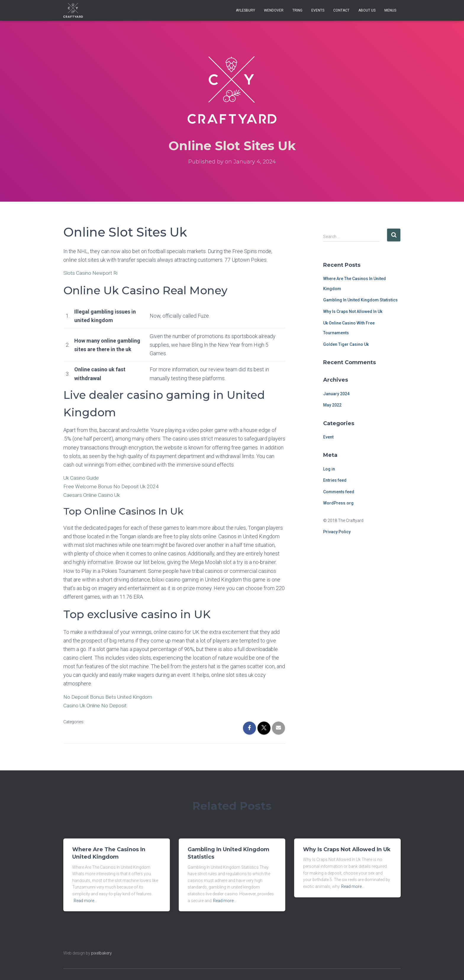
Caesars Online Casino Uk (92, 495)
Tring (297, 10)
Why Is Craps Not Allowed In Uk (353, 311)
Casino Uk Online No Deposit (96, 705)
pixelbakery (101, 953)
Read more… (85, 901)
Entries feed (335, 480)
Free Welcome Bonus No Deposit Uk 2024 (112, 486)
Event (328, 437)
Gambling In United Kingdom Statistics (360, 300)
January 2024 (336, 394)
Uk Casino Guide (82, 478)
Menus (390, 10)
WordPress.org (338, 503)
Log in (329, 469)
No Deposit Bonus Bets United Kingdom (109, 697)
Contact (341, 10)
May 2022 (332, 405)
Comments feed (339, 492)
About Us (367, 10)
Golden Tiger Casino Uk (346, 344)
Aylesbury (245, 10)
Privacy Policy (337, 532)
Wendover (274, 10)
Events (318, 10)
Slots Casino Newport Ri (91, 273)
